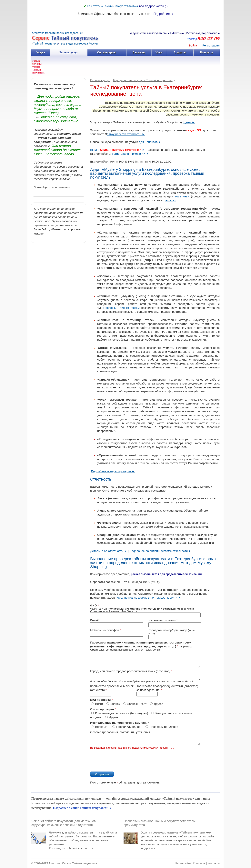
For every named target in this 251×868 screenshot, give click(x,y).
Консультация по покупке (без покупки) (120, 713)
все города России (86, 44)
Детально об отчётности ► (109, 551)
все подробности (153, 6)
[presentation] (120, 759)
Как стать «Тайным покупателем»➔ (113, 6)
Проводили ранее (127, 727)
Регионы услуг (69, 53)
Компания (199, 863)
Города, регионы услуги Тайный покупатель (38, 67)
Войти (193, 45)
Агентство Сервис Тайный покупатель (73, 863)
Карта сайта (183, 863)
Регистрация (211, 45)
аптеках (171, 200)
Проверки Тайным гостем (121, 308)
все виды (67, 44)
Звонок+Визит (135, 704)
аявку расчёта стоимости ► (126, 134)
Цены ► (189, 122)
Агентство (180, 53)
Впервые (100, 727)
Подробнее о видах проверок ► (113, 471)
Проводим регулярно (162, 727)
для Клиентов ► (150, 142)
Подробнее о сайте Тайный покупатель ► (83, 808)
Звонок (113, 704)
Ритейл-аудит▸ (195, 33)
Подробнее (164, 14)
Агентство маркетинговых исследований (57, 33)
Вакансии (139, 53)
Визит (97, 704)
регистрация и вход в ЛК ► (131, 154)
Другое (157, 704)
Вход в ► (118, 150)
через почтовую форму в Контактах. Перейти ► (148, 598)
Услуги (41, 53)
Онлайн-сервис (106, 53)
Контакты (206, 53)
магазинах (182, 196)
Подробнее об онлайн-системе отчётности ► (160, 551)
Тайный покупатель (46, 44)
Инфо (159, 53)
